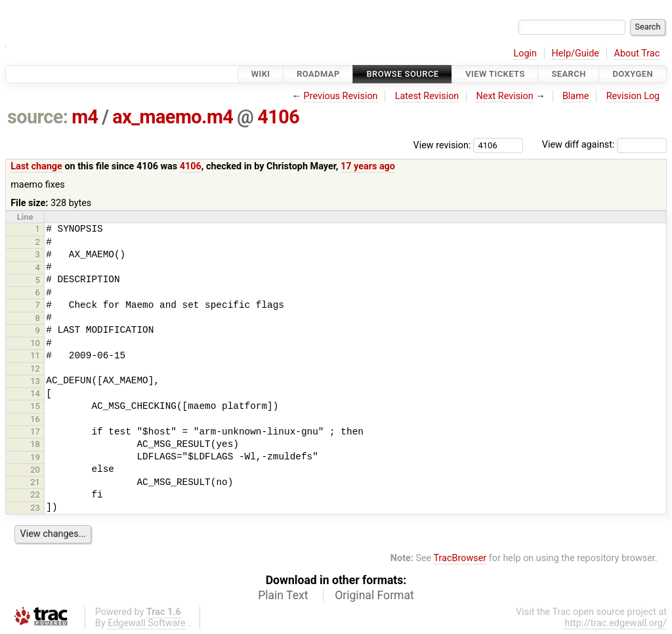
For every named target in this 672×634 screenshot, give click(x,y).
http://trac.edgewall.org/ (616, 623)
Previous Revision (341, 96)
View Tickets (495, 74)
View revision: (442, 145)
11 (35, 355)
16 (35, 419)
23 (35, 508)
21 (35, 482)
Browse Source (402, 74)
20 (35, 470)
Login (525, 53)
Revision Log (633, 96)
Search (568, 74)
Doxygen (633, 74)
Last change (36, 166)
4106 (278, 117)
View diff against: (604, 145)
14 (35, 393)
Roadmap (318, 74)
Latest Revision (427, 96)
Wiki (261, 74)
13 (35, 381)
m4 (85, 117)
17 (35, 432)
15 (35, 406)
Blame (576, 96)
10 (35, 343)
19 (35, 457)
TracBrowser (460, 558)
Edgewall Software (147, 623)
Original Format (374, 595)
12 (35, 369)
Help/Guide (576, 53)
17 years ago (368, 166)
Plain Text (283, 595)
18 (35, 444)
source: (38, 117)
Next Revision (504, 96)
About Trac (637, 53)
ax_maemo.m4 (173, 117)
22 (35, 495)
